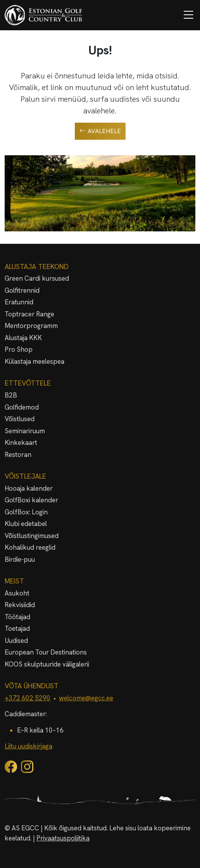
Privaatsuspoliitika (63, 838)
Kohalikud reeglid (30, 547)
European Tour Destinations (46, 652)
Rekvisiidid (20, 605)
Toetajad (17, 628)
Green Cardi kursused (37, 278)
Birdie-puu (20, 559)
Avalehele (100, 131)
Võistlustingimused (32, 536)
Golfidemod (22, 407)
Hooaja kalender (29, 488)
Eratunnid (19, 302)
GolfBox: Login (26, 512)
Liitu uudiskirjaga (28, 746)
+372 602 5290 (28, 698)
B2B (11, 395)
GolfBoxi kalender (31, 500)
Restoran (18, 455)
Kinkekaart (21, 443)
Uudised (16, 641)
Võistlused (20, 419)
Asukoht (17, 593)
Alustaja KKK (23, 338)
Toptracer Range (29, 314)
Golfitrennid (22, 290)
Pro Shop (19, 349)
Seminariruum (25, 431)
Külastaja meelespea (34, 361)
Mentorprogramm (31, 326)
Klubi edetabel (26, 524)
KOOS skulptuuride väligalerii (47, 664)
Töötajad (17, 617)
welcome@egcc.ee (86, 698)
